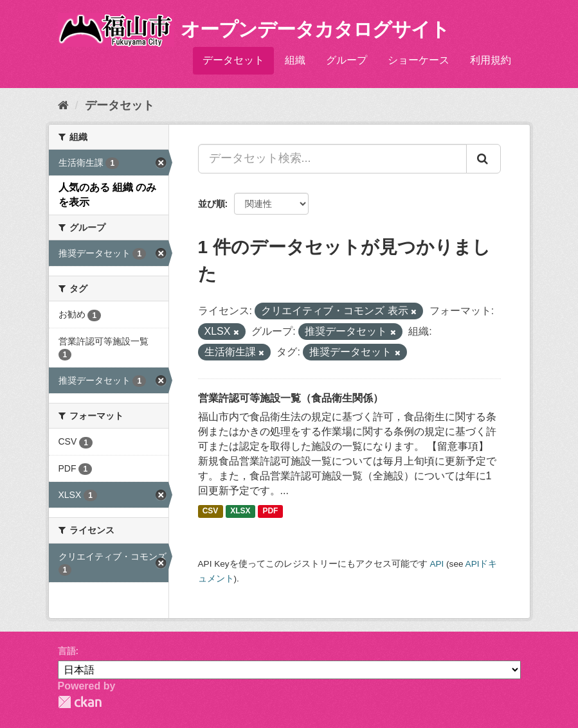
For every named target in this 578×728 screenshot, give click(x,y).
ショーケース (419, 60)
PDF (270, 511)
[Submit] (483, 159)
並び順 (212, 204)
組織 (295, 60)
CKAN (80, 702)
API (437, 564)
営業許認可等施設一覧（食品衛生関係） (291, 398)
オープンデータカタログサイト (315, 29)
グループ (347, 60)
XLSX (240, 511)
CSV (211, 511)
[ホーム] (63, 105)
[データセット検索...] (332, 159)
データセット (233, 60)
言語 (67, 651)
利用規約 (491, 60)
